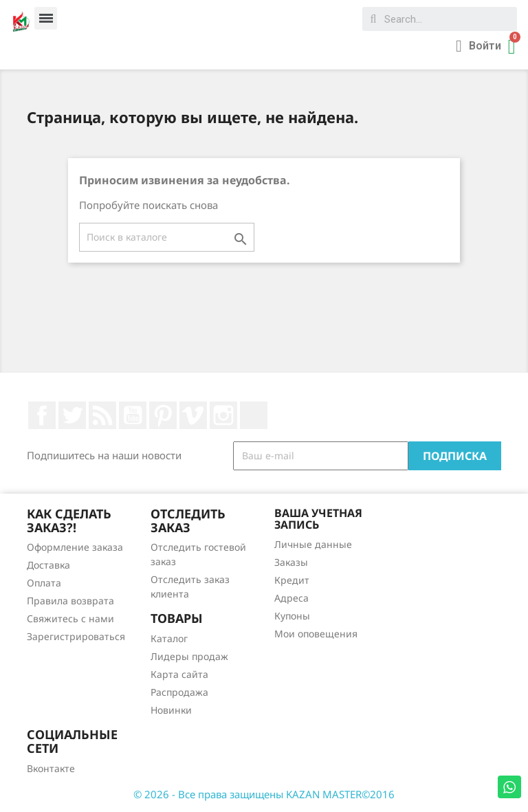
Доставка (48, 565)
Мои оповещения (316, 634)
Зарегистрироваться (76, 636)
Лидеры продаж (189, 656)
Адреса (291, 598)
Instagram (223, 415)
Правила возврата (70, 601)
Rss (102, 415)
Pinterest (163, 415)
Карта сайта (179, 674)
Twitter (72, 415)
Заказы (291, 562)
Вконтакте (51, 768)
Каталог (169, 638)
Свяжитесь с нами (70, 618)
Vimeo (193, 415)
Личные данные (313, 544)
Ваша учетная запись (318, 519)
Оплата (44, 583)
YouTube (133, 415)
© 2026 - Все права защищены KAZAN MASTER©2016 (264, 794)
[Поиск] (167, 237)
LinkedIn (254, 415)
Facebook (42, 415)
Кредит (292, 580)
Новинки (171, 710)
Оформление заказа (75, 547)
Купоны (292, 616)
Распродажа (179, 692)
